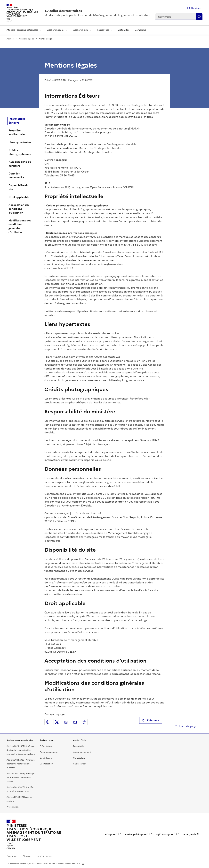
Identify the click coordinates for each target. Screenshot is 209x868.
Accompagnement (49, 752)
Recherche (199, 17)
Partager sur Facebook (48, 722)
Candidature (46, 758)
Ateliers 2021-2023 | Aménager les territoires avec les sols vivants (21, 777)
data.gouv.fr (189, 834)
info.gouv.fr (111, 834)
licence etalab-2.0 (73, 864)
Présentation (12, 807)
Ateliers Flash (80, 30)
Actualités (124, 30)
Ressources (103, 30)
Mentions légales (26, 39)
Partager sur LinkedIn (66, 722)
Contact (196, 8)
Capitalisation (46, 764)
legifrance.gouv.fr (166, 834)
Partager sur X (57, 722)
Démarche (140, 30)
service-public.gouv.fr (137, 834)
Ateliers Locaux (56, 30)
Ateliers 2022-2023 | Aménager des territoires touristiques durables (21, 764)
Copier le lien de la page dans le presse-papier (84, 722)
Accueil (10, 39)
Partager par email (75, 722)
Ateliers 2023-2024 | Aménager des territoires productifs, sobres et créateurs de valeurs (21, 750)
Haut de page (188, 726)
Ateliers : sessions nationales (22, 30)
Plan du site (12, 856)
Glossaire (27, 856)
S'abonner (150, 720)
